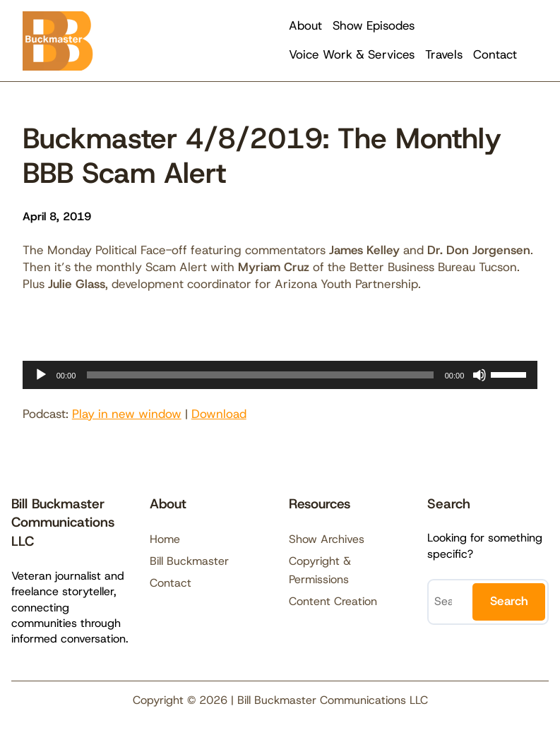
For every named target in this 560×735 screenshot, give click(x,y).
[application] (280, 375)
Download (219, 414)
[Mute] (479, 375)
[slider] (260, 375)
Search (509, 601)
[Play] (41, 375)
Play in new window (127, 414)
